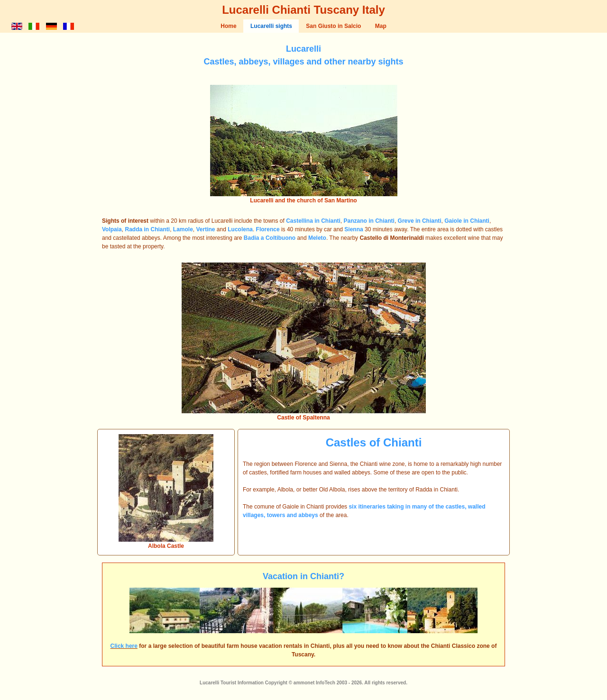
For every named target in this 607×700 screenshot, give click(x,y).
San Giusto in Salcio (333, 26)
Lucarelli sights (271, 26)
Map (381, 26)
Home (228, 26)
